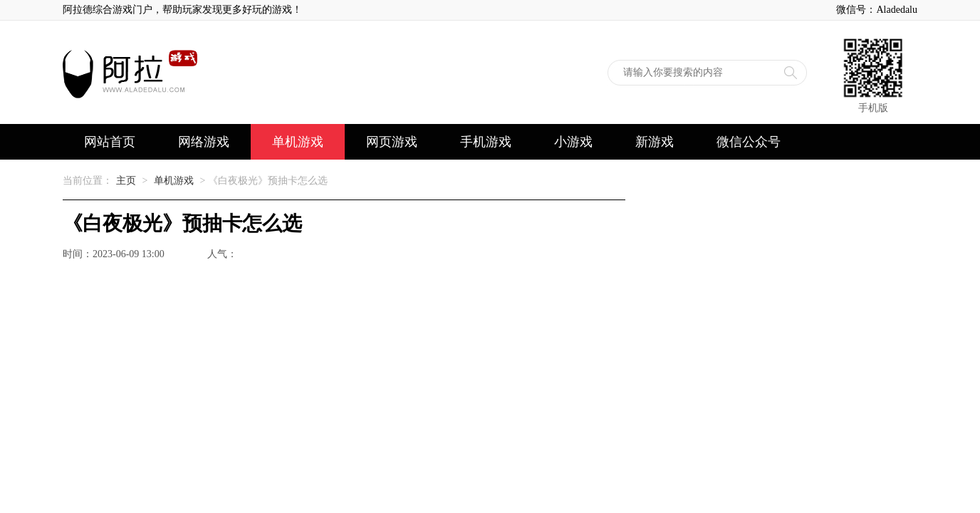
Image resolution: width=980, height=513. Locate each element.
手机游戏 (486, 142)
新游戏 (655, 142)
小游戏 (573, 142)
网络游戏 (204, 142)
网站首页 (110, 142)
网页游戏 (392, 142)
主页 (126, 181)
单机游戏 (298, 142)
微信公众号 (749, 142)
